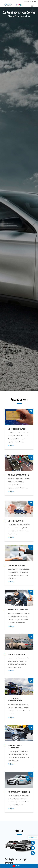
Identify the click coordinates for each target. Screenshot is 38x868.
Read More (11, 445)
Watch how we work (19, 866)
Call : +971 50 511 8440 (30, 1)
